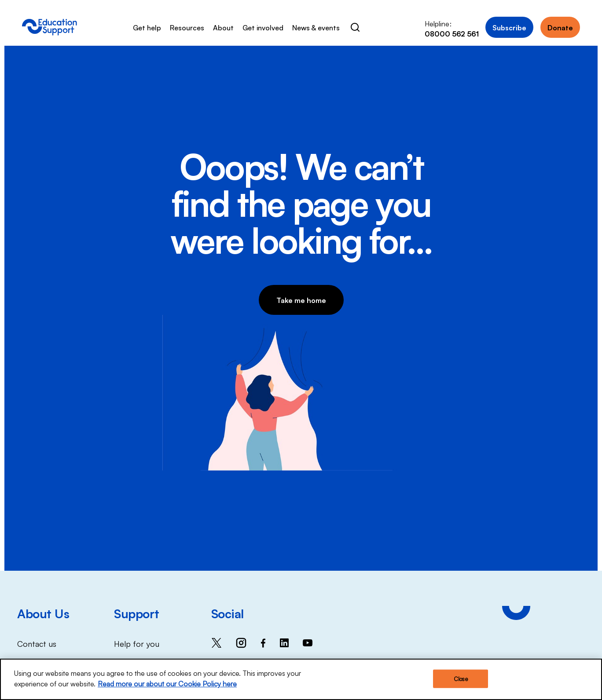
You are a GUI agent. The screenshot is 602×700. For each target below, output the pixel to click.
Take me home (301, 300)
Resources (187, 27)
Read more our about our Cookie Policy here (167, 685)
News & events (316, 27)
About (223, 27)
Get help (147, 27)
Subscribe (509, 27)
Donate (560, 27)
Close (461, 680)
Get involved (263, 27)
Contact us (37, 643)
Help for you (137, 643)
